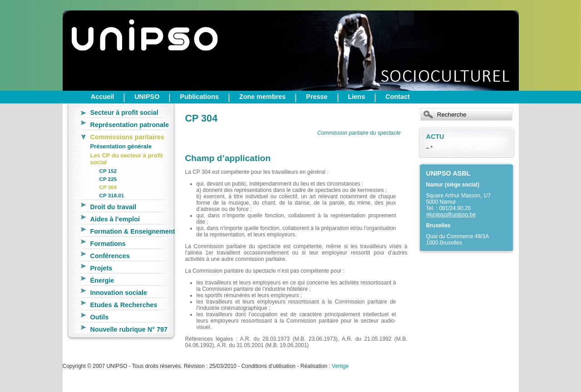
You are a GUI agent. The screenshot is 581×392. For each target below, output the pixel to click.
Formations (108, 244)
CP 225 (108, 179)
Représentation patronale (130, 125)
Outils (100, 317)
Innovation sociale (119, 293)
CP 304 (108, 187)
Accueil (102, 97)
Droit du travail (113, 207)
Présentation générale (121, 146)
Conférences (110, 256)
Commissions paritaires (127, 137)
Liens (357, 97)
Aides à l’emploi (115, 219)
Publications (199, 97)
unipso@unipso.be (453, 215)
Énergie (102, 280)
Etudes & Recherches (124, 305)
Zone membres (262, 97)
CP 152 (108, 171)
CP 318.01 (112, 195)
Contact (398, 97)
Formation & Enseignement (133, 231)
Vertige (340, 366)
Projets (101, 268)
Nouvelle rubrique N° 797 (129, 329)
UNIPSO (147, 97)
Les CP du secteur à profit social (127, 159)
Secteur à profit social (124, 113)
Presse (317, 97)
